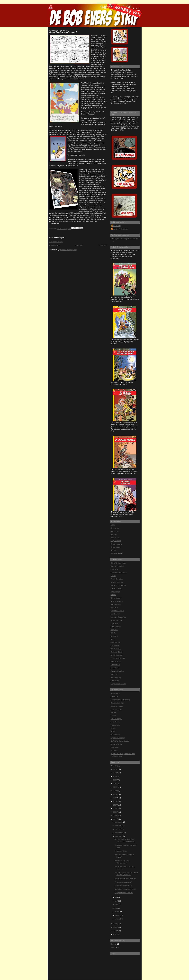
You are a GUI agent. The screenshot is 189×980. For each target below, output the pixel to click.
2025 (115, 769)
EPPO (113, 525)
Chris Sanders (116, 627)
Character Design (117, 652)
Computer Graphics (118, 566)
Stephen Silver (116, 604)
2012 (115, 816)
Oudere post (102, 245)
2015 (115, 805)
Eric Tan (114, 633)
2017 (115, 798)
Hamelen (114, 712)
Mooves (113, 728)
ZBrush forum (116, 665)
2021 (115, 784)
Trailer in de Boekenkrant (123, 886)
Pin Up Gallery (116, 649)
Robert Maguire (116, 598)
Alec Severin (115, 614)
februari (118, 915)
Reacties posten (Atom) (68, 250)
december (119, 822)
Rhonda (113, 944)
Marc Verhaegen (117, 719)
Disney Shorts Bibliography (120, 700)
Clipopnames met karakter (124, 893)
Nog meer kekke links (118, 684)
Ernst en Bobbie (116, 709)
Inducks (113, 716)
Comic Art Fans (116, 588)
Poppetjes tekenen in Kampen (125, 878)
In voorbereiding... (121, 851)
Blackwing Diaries (117, 601)
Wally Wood (115, 747)
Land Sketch (115, 623)
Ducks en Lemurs (117, 706)
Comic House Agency (118, 563)
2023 (115, 776)
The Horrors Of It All (118, 658)
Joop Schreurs (116, 541)
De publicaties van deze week (125, 889)
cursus (113, 947)
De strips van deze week (123, 882)
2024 (115, 773)
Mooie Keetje (115, 725)
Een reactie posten (56, 242)
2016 (115, 801)
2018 (115, 794)
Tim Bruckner (115, 646)
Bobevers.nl (115, 528)
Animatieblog (115, 693)
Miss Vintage (115, 592)
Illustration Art (116, 668)
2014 (115, 808)
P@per (113, 732)
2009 (115, 927)
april (117, 908)
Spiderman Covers (117, 611)
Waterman (114, 751)
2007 (115, 934)
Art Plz (113, 639)
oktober (118, 829)
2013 (115, 812)
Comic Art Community (118, 585)
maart (117, 912)
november (119, 826)
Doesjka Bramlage (117, 703)
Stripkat (113, 550)
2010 (115, 924)
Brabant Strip (115, 538)
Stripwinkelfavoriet (117, 553)
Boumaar (114, 534)
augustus (118, 836)
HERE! (121, 130)
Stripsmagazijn (116, 547)
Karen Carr (115, 569)
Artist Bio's (114, 607)
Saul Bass (114, 636)
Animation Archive (117, 620)
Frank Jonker (116, 226)
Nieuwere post (54, 245)
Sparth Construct (117, 655)
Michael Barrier (116, 662)
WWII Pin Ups (116, 642)
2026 (115, 766)
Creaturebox (115, 681)
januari (118, 919)
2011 (115, 819)
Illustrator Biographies (118, 617)
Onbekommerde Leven (119, 573)
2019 (115, 791)
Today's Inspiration (117, 671)
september (119, 833)
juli (116, 897)
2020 (115, 787)
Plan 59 (113, 595)
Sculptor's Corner (117, 582)
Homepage (79, 245)
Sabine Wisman (116, 744)
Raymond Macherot (118, 738)
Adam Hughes (116, 677)
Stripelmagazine (116, 544)
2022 (115, 780)
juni (117, 901)
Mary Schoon (115, 722)
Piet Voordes (115, 735)
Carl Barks (114, 697)
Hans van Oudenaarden (120, 229)
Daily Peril (114, 630)
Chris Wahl (115, 674)
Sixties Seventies (117, 579)
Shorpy (113, 576)
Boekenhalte (115, 531)
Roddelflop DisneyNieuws (120, 741)
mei (117, 905)
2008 (115, 931)
